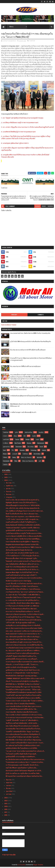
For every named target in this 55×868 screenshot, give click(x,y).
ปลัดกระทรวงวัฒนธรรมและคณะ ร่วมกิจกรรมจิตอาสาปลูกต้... (25, 615)
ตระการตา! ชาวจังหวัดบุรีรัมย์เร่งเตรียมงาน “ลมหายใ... (23, 612)
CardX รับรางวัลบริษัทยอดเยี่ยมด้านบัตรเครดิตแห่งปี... (22, 568)
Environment (6, 462)
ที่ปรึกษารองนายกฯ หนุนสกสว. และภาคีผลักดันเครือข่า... (23, 518)
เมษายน (9, 786)
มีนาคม (9, 789)
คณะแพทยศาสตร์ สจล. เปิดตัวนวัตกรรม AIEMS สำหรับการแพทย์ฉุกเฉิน (30, 334)
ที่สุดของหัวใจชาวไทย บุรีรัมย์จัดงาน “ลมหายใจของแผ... (23, 590)
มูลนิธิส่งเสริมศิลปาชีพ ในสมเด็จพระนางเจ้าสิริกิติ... (22, 749)
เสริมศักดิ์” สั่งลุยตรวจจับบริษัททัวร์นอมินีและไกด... (21, 657)
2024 (6, 481)
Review (5, 455)
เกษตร (38, 441)
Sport (4, 451)
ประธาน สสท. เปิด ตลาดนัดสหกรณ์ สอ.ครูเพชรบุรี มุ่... (23, 501)
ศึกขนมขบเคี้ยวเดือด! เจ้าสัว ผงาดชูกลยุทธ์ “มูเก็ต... (22, 559)
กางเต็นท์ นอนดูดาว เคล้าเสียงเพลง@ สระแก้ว (23, 413)
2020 (6, 807)
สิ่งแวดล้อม (31, 448)
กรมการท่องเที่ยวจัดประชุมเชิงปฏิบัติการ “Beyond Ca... (23, 543)
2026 (6, 475)
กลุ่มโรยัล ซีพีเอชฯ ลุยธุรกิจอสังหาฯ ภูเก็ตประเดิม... (22, 769)
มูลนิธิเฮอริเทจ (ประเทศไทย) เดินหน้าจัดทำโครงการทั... (23, 671)
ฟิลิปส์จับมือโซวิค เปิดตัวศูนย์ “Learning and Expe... (22, 677)
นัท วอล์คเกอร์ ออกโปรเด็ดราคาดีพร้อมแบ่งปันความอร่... (23, 746)
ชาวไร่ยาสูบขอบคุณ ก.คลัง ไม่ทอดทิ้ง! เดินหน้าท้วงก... (23, 766)
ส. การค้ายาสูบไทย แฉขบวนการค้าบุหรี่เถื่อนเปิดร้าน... (23, 601)
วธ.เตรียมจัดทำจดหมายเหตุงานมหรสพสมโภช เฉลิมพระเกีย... (25, 649)
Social (41, 448)
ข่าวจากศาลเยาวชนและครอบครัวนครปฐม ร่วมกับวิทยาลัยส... (25, 719)
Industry (44, 451)
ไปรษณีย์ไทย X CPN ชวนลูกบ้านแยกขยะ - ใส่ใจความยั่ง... (24, 691)
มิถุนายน (9, 781)
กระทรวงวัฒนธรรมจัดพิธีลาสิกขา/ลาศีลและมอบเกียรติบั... (24, 537)
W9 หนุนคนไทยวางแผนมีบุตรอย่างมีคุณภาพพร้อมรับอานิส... (24, 777)
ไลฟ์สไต (5, 466)
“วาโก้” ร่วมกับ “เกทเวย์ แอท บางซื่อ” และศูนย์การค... (22, 520)
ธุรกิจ (16, 433)
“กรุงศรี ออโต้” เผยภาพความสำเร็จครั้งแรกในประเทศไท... (24, 696)
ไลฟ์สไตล (25, 455)
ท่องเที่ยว (41, 433)
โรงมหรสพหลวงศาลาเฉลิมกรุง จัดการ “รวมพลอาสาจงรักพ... (25, 763)
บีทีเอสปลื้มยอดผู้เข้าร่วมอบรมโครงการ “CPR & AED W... (23, 506)
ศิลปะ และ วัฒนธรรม (28, 462)
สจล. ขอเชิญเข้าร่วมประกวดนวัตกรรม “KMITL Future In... (24, 548)
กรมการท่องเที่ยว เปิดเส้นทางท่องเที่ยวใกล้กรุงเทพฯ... (22, 713)
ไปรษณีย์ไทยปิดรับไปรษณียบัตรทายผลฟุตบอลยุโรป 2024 (24, 693)
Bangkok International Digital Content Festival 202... (23, 545)
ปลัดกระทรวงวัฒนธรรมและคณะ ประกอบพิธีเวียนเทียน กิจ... (25, 646)
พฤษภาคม (9, 784)
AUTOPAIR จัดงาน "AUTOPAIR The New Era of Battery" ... (23, 685)
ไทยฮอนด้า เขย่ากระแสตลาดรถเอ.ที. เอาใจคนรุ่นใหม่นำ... (24, 562)
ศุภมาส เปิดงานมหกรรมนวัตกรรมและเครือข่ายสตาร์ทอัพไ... (24, 629)
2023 (6, 799)
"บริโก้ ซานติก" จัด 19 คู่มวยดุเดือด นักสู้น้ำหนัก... (21, 624)
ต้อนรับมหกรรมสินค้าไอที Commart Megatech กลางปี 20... (24, 772)
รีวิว (13, 451)
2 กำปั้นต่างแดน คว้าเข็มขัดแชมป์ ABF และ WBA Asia (22, 607)
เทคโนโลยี (6, 441)
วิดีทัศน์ (5, 458)
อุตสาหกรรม (6, 448)
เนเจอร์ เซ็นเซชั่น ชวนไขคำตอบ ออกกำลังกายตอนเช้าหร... (24, 585)
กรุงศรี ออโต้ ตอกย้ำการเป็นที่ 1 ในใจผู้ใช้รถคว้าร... (21, 523)
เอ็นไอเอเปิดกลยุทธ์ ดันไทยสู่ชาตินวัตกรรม (19, 551)
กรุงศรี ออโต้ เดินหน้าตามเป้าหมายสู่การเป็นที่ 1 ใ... (22, 576)
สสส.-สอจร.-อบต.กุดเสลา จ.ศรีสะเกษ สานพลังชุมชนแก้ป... (24, 632)
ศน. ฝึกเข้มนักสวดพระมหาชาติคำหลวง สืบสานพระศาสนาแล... (25, 760)
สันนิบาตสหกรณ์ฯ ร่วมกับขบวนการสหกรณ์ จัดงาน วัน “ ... (24, 635)
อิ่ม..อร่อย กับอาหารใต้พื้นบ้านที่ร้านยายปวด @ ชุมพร (25, 367)
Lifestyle (28, 441)
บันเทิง (34, 437)
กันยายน (9, 493)
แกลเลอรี (15, 455)
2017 (6, 813)
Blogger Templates (38, 866)
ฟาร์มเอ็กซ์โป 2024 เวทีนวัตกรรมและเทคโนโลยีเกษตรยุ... (24, 621)
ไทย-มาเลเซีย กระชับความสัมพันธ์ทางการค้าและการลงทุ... (24, 716)
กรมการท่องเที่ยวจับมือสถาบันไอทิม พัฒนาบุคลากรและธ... (24, 707)
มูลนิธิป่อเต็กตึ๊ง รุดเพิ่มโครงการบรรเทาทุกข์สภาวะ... (22, 531)
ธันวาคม (9, 484)
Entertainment (41, 444)
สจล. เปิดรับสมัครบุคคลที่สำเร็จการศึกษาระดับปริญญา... (23, 638)
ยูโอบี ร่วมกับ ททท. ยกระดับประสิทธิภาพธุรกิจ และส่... (23, 554)
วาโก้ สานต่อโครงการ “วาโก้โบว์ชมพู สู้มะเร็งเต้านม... (23, 557)
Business (29, 444)
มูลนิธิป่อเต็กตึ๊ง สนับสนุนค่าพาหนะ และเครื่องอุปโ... (22, 660)
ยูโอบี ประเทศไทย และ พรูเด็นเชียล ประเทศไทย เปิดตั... (23, 774)
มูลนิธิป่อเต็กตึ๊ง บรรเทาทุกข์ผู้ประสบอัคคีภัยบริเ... (21, 758)
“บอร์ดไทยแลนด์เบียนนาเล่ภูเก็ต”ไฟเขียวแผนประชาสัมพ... (24, 534)
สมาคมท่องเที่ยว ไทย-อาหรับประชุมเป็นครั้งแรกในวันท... (23, 730)
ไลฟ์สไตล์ (32, 42)
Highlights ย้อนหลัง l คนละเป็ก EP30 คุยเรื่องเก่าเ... (22, 504)
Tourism (17, 441)
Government (19, 448)
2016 (6, 816)
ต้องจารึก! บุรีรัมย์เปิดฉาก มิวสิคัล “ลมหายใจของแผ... (22, 587)
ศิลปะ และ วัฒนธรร (26, 458)
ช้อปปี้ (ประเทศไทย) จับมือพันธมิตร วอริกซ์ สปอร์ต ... (22, 724)
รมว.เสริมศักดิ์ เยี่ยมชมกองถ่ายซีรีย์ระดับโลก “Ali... (21, 710)
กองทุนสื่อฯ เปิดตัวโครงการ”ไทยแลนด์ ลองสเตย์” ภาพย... (23, 598)
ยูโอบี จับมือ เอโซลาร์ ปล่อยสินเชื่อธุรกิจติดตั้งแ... (21, 705)
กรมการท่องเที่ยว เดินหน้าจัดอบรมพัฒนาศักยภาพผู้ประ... (23, 604)
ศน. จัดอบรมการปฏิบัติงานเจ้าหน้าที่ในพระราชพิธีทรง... (23, 652)
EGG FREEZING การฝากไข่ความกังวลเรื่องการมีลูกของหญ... (24, 741)
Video (16, 462)
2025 (6, 478)
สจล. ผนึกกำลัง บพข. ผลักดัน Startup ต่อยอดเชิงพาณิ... (23, 509)
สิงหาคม (9, 495)
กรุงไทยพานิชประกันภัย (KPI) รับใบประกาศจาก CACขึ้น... (24, 699)
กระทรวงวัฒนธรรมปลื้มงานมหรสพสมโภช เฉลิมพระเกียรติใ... (25, 663)
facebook (50, 207)
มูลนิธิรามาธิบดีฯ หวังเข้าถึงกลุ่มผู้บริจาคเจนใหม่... (21, 668)
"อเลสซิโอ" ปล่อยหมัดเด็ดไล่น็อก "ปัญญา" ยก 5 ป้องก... (23, 733)
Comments (41, 316)
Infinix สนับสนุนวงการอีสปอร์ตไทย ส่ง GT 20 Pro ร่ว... (23, 571)
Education (22, 451)
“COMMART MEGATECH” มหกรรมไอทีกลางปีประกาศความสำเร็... (26, 679)
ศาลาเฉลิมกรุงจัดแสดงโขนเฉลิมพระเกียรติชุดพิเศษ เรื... (23, 735)
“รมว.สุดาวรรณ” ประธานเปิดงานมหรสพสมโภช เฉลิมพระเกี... (25, 752)
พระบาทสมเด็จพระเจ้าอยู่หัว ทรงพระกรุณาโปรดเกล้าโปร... (24, 643)
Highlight (14, 316)
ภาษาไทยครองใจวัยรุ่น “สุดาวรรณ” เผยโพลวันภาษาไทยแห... (25, 593)
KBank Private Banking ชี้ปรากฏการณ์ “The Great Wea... (23, 688)
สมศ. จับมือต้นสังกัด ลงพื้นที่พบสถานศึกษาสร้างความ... (23, 565)
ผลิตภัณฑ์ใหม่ (29, 433)
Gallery (14, 458)
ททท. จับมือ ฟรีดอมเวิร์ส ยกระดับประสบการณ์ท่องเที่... (23, 727)
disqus (44, 207)
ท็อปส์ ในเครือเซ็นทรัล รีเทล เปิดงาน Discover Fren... (22, 515)
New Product (18, 444)
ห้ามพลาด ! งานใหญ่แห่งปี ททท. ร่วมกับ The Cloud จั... (23, 674)
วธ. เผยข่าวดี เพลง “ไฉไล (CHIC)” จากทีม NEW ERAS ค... (23, 596)
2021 (6, 805)
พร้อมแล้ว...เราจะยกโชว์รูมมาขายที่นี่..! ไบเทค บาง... (22, 666)
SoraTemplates (21, 866)
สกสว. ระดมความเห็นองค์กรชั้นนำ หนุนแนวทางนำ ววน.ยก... (25, 744)
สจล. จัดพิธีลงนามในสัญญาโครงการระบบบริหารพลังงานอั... (25, 512)
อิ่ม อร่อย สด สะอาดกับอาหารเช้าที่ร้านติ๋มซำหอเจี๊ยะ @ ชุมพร (28, 351)
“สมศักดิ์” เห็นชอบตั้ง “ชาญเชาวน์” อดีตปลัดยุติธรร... (22, 721)
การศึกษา (6, 444)
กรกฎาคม (9, 498)
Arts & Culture (37, 455)
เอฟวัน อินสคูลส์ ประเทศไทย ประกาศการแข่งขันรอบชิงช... (24, 579)
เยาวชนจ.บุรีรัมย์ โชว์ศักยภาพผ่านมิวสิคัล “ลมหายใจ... (23, 738)
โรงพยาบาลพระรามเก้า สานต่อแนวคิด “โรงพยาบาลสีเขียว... (25, 702)
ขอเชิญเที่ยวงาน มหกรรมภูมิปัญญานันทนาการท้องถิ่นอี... (23, 626)
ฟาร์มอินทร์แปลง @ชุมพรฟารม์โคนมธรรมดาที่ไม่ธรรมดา (27, 397)
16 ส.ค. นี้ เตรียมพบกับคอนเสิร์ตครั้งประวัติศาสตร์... (22, 610)
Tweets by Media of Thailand (9, 326)
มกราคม (9, 795)
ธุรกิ (40, 462)
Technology (34, 451)
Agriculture (40, 458)
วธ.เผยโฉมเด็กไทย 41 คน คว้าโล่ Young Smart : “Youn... (23, 618)
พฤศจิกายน (10, 487)
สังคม (15, 437)
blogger (38, 207)
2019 (6, 810)
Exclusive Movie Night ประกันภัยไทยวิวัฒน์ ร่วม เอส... (22, 573)
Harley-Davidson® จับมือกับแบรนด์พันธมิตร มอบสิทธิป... (23, 526)
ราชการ (5, 437)
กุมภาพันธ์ (9, 792)
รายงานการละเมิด (9, 856)
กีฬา (25, 437)
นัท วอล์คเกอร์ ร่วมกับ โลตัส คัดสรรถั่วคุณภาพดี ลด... (22, 640)
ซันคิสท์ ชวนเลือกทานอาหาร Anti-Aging (18, 582)
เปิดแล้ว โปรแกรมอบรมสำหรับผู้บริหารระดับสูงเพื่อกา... (23, 682)
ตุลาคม (8, 490)
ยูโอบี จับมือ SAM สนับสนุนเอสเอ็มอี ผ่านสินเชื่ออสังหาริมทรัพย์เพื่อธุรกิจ (31, 343)
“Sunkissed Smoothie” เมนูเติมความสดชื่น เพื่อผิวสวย (23, 529)
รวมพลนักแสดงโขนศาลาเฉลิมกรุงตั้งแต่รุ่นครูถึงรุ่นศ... (23, 654)
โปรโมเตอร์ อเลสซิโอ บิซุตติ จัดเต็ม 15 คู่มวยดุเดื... (21, 755)
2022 (6, 802)
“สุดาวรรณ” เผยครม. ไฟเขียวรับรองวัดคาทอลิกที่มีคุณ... (23, 540)
